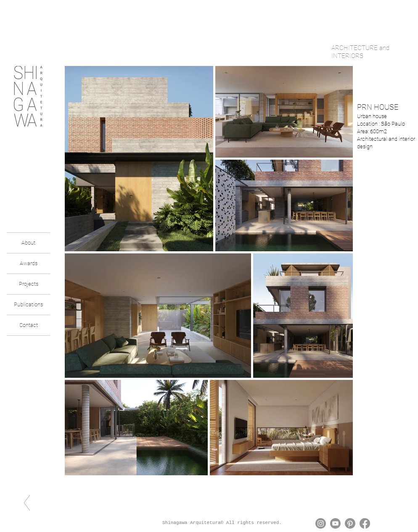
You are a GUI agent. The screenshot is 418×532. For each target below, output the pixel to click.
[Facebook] (365, 523)
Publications (28, 304)
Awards (29, 263)
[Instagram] (321, 523)
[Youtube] (335, 523)
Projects (29, 284)
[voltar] (27, 503)
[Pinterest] (350, 523)
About (28, 243)
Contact (29, 325)
